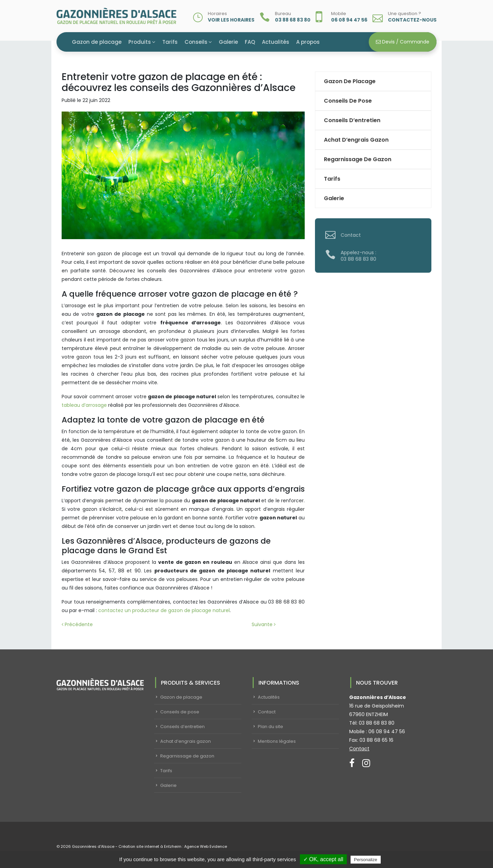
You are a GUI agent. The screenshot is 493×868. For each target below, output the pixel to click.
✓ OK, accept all (323, 859)
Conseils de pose (348, 101)
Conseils (196, 42)
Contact (351, 235)
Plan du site (270, 727)
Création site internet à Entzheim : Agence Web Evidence (173, 846)
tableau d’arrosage (84, 405)
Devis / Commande (403, 42)
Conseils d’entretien (352, 120)
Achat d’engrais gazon (356, 140)
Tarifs (170, 42)
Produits (140, 42)
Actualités (276, 42)
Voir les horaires (231, 20)
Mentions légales (277, 741)
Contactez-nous (412, 20)
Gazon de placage (97, 42)
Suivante (264, 624)
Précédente (77, 624)
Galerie (228, 42)
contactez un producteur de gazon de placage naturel (163, 610)
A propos (308, 42)
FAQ (250, 42)
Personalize (366, 860)
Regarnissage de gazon (358, 159)
